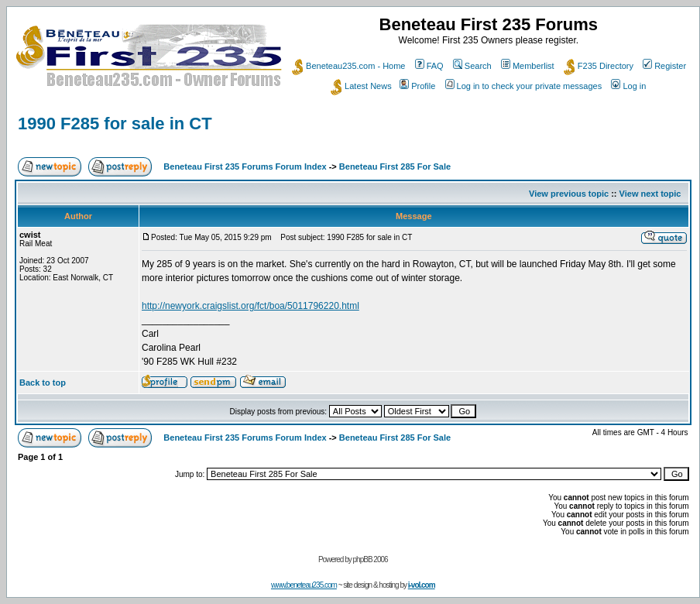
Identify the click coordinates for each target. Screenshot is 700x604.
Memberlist (528, 66)
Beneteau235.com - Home (348, 66)
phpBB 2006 (371, 559)
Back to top (43, 383)
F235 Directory (599, 66)
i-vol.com (422, 585)
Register (664, 66)
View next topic (650, 194)
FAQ (429, 66)
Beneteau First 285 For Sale (395, 166)
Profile (417, 86)
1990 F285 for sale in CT (115, 124)
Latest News (361, 86)
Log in (628, 86)
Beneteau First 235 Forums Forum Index (245, 166)
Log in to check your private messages (524, 86)
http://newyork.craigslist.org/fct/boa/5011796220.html (250, 306)
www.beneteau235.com (304, 585)
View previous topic (569, 194)
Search (472, 66)
